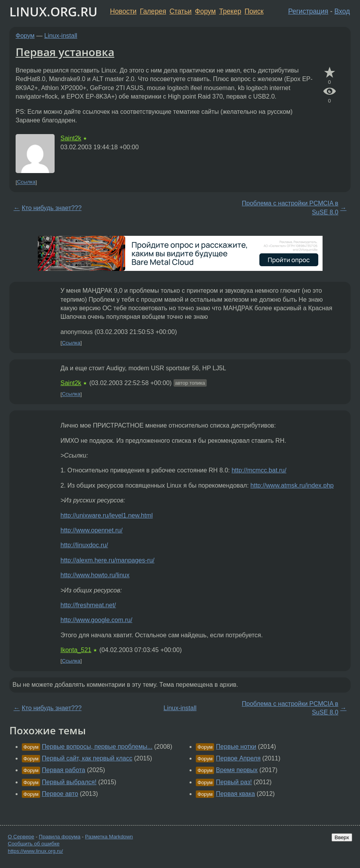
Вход (342, 11)
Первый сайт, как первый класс (87, 758)
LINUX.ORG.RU (53, 11)
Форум (205, 11)
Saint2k (71, 138)
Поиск (254, 11)
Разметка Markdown (109, 837)
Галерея (153, 11)
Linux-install (61, 36)
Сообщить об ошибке (34, 844)
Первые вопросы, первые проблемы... (97, 747)
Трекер (230, 11)
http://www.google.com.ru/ (96, 620)
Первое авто (60, 794)
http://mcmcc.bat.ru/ (259, 470)
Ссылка (26, 182)
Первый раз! (234, 782)
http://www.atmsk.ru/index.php (292, 485)
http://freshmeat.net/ (88, 605)
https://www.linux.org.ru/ (35, 851)
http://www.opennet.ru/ (91, 530)
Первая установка (65, 52)
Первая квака (236, 794)
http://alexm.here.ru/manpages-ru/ (107, 560)
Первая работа (63, 770)
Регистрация (308, 11)
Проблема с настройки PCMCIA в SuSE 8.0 (290, 208)
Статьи (180, 11)
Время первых (237, 770)
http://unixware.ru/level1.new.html (107, 515)
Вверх (342, 837)
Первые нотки (236, 747)
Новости (123, 11)
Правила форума (60, 837)
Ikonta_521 (76, 650)
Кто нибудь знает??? (52, 208)
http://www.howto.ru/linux (95, 575)
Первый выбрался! (69, 782)
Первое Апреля (238, 758)
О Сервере (21, 837)
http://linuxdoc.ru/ (84, 545)
